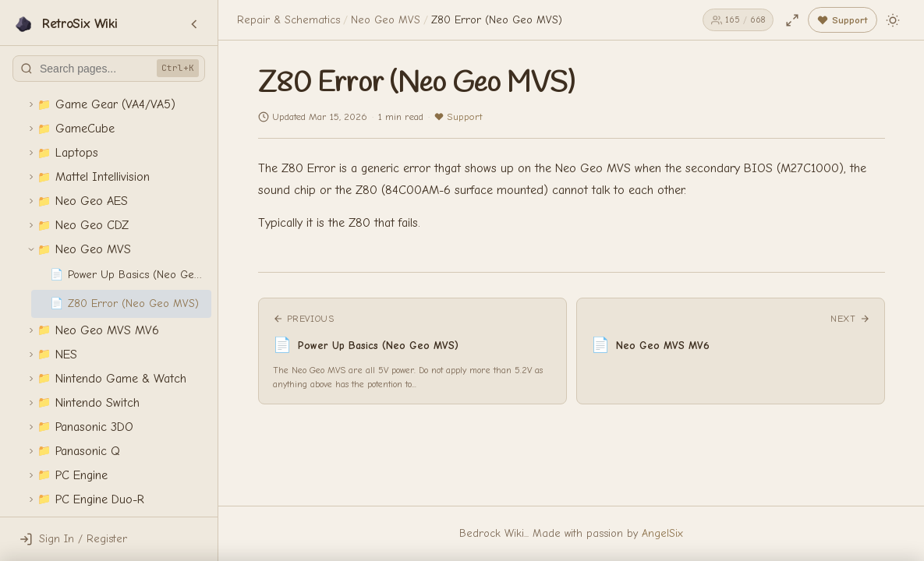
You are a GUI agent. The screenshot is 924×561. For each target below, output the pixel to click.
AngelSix (662, 533)
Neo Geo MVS (386, 20)
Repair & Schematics (289, 20)
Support (458, 116)
